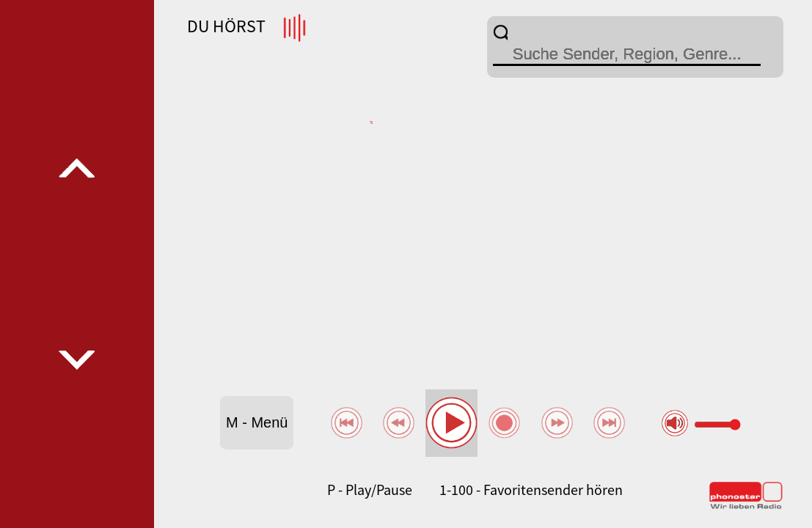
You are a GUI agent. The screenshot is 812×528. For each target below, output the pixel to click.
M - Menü (257, 422)
